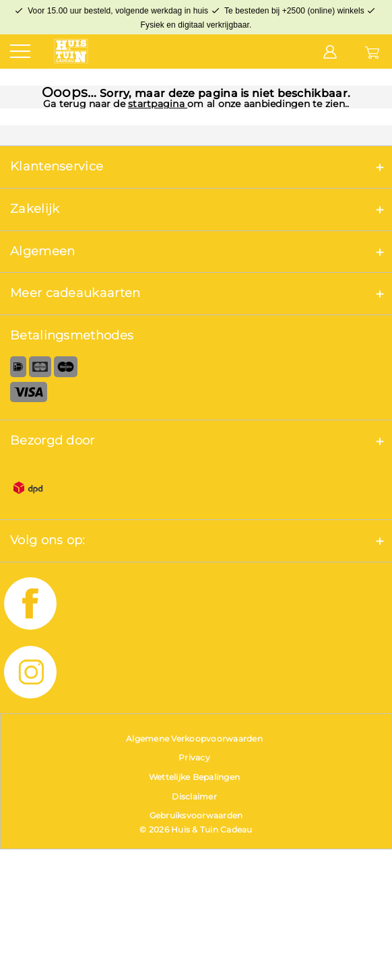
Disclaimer (194, 796)
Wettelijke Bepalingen (194, 777)
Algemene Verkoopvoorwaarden (194, 739)
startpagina (158, 104)
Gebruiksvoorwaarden (196, 815)
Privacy (194, 757)
